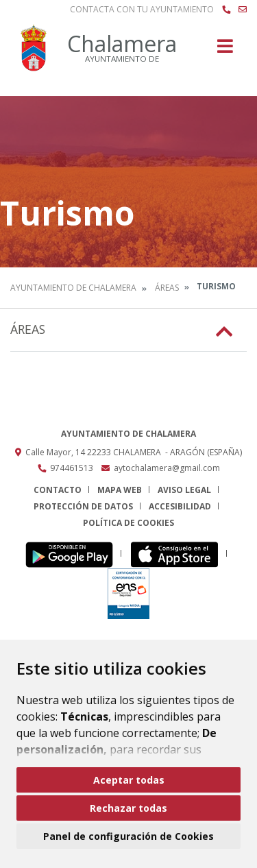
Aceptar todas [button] (129, 780)
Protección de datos (83, 506)
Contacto (58, 490)
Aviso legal (184, 490)
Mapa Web (120, 490)
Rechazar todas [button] (128, 808)
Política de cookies (128, 523)
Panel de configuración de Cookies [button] (128, 836)
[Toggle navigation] (225, 50)
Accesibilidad (180, 506)
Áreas (167, 288)
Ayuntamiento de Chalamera (73, 288)
